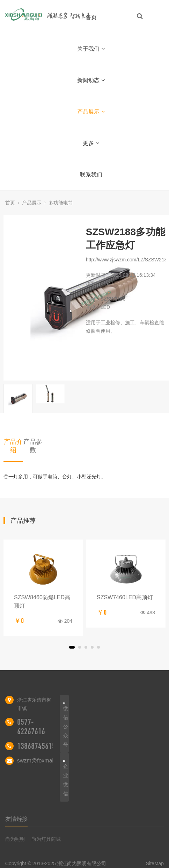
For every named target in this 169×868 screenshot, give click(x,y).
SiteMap (155, 863)
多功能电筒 (61, 203)
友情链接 (16, 819)
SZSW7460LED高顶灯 (125, 597)
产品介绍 (13, 446)
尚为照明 (15, 839)
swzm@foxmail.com (42, 761)
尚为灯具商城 (46, 839)
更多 (91, 143)
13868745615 (36, 746)
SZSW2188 (113, 299)
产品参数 (33, 446)
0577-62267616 (31, 727)
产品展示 (91, 112)
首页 (91, 17)
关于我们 (91, 49)
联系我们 (91, 175)
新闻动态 (91, 80)
